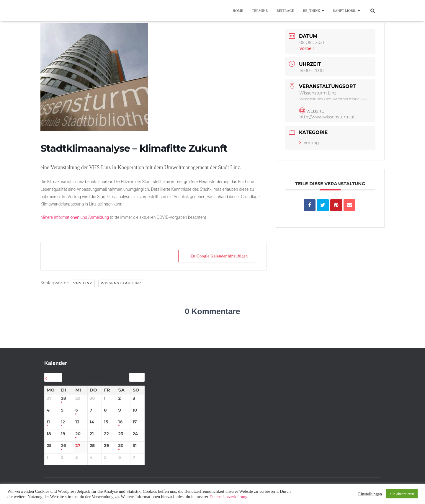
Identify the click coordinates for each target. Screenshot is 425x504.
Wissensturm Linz (121, 283)
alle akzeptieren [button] (402, 494)
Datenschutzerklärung (229, 497)
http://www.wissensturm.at (327, 117)
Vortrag (309, 143)
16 (120, 422)
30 (121, 446)
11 (48, 422)
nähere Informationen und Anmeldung (75, 217)
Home (238, 11)
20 (78, 434)
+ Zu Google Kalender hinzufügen (217, 256)
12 (63, 422)
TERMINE (260, 11)
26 (64, 446)
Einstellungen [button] (370, 494)
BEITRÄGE (285, 11)
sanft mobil (346, 11)
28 (64, 398)
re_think (313, 11)
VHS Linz (83, 283)
